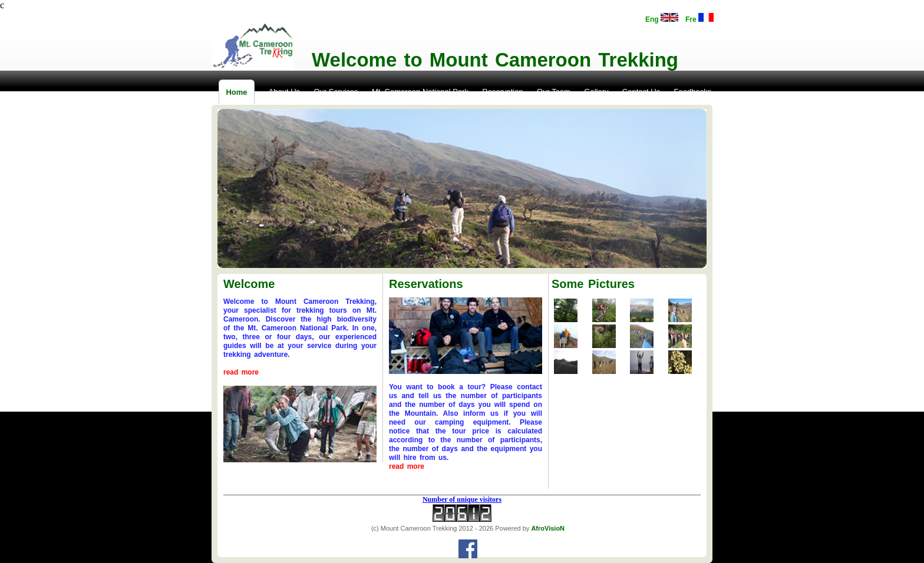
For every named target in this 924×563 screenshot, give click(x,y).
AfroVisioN (548, 528)
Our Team (554, 92)
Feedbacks (693, 92)
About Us (284, 92)
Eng (662, 18)
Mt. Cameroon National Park (420, 92)
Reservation (502, 92)
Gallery (596, 92)
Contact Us (641, 92)
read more (241, 372)
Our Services (336, 92)
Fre (699, 18)
